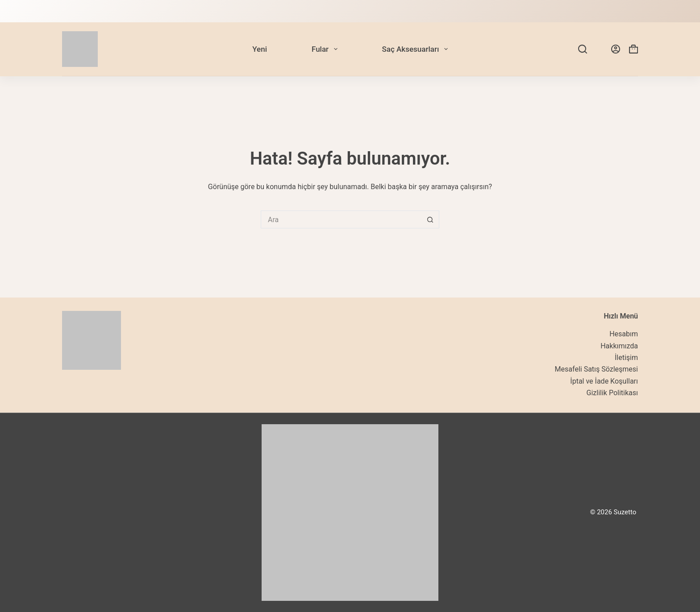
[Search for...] (341, 219)
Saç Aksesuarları (417, 49)
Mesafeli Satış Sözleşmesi (596, 369)
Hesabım (624, 334)
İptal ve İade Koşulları (604, 381)
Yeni (260, 49)
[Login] (616, 49)
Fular (326, 49)
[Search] (583, 49)
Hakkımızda (619, 346)
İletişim (626, 358)
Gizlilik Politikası (612, 393)
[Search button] (430, 219)
